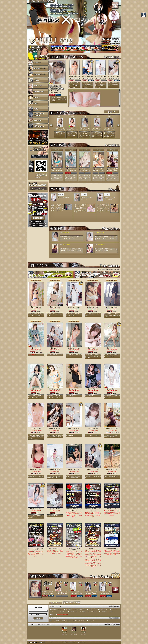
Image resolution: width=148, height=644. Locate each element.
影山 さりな (112, 169)
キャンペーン (92, 609)
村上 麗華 (53, 91)
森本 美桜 (92, 389)
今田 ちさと (84, 169)
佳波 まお (92, 428)
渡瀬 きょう (61, 592)
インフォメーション (79, 621)
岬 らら (71, 128)
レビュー (53, 612)
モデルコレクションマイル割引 (78, 612)
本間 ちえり (111, 469)
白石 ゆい (111, 348)
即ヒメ (53, 614)
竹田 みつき (63, 197)
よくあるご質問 (55, 621)
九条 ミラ (98, 169)
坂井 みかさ (54, 428)
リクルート (91, 621)
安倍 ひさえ (54, 389)
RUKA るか (100, 76)
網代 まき (73, 389)
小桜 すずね (87, 76)
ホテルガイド (93, 612)
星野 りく (58, 128)
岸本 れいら (35, 389)
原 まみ (96, 128)
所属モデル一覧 (103, 609)
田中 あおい (108, 128)
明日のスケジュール (71, 609)
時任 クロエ (109, 197)
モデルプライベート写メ (107, 612)
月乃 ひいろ (73, 428)
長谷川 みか (83, 128)
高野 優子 (35, 307)
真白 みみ (92, 348)
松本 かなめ (35, 469)
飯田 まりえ (113, 76)
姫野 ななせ (56, 169)
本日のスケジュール (56, 609)
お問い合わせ (67, 621)
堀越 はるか (74, 76)
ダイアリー (114, 609)
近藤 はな (35, 428)
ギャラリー (63, 612)
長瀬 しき (54, 509)
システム (82, 609)
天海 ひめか (73, 469)
